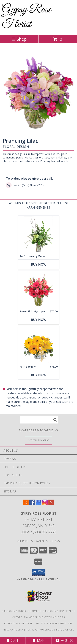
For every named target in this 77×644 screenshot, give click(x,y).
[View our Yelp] (51, 504)
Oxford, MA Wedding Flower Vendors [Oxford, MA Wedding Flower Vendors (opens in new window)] (39, 617)
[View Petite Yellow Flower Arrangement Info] (39, 345)
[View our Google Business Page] (38, 504)
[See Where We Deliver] (38, 440)
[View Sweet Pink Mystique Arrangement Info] (39, 289)
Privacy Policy (13, 630)
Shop (19, 39)
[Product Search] (39, 420)
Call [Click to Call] (13, 641)
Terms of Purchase (39, 630)
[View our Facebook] (32, 504)
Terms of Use (65, 630)
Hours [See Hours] (64, 641)
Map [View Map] (38, 641)
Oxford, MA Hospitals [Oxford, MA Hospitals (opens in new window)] (58, 611)
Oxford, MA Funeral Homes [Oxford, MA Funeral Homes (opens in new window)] (20, 611)
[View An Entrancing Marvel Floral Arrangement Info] (39, 234)
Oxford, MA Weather (19, 623)
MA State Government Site (54, 623)
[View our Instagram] (45, 504)
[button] (39, 573)
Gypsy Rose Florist (26, 17)
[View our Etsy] (26, 504)
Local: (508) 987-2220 (38, 532)
